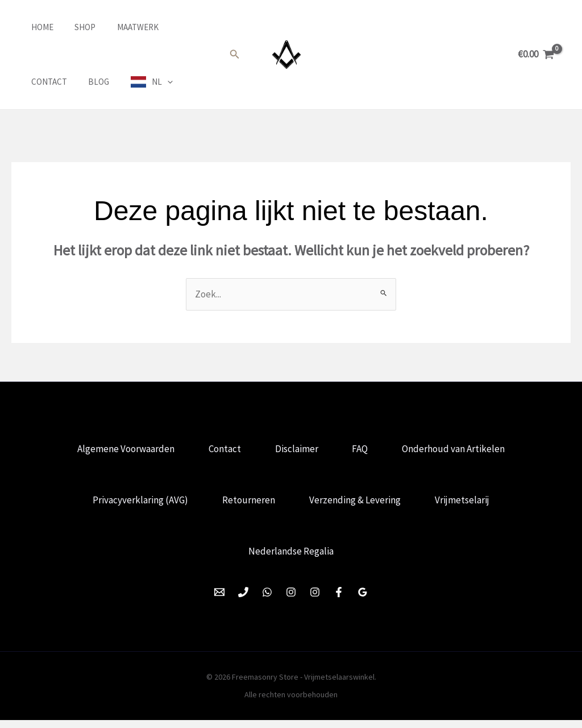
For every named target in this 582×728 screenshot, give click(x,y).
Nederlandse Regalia (291, 558)
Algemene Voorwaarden (121, 450)
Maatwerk (121, 27)
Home (34, 27)
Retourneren (248, 504)
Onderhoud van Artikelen (458, 450)
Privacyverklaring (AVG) (137, 504)
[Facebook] (339, 600)
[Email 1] (219, 600)
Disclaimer (297, 450)
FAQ (363, 450)
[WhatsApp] (267, 600)
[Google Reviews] (363, 600)
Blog (33, 82)
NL (92, 82)
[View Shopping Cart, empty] (536, 54)
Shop (72, 27)
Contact (176, 27)
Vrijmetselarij (465, 504)
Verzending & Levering (356, 504)
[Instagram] (291, 600)
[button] (235, 55)
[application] (97, 82)
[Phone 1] (243, 600)
